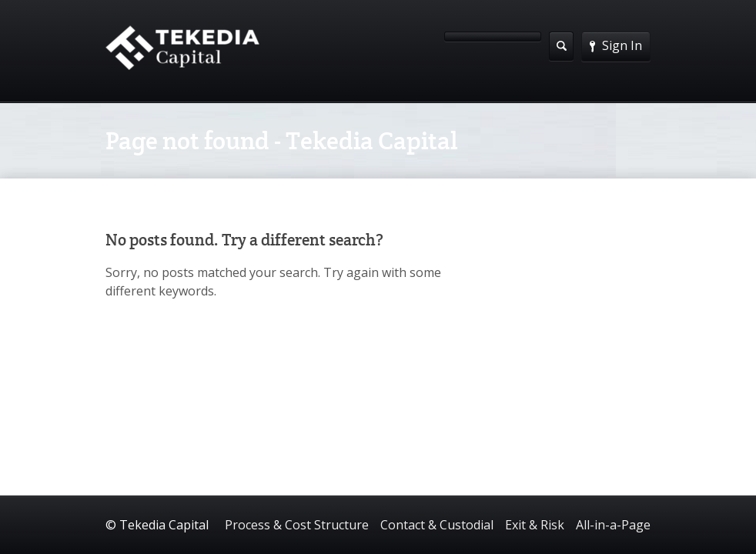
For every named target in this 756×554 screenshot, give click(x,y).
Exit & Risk (535, 525)
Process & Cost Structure (297, 525)
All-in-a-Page (613, 525)
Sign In (616, 45)
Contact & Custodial (437, 525)
